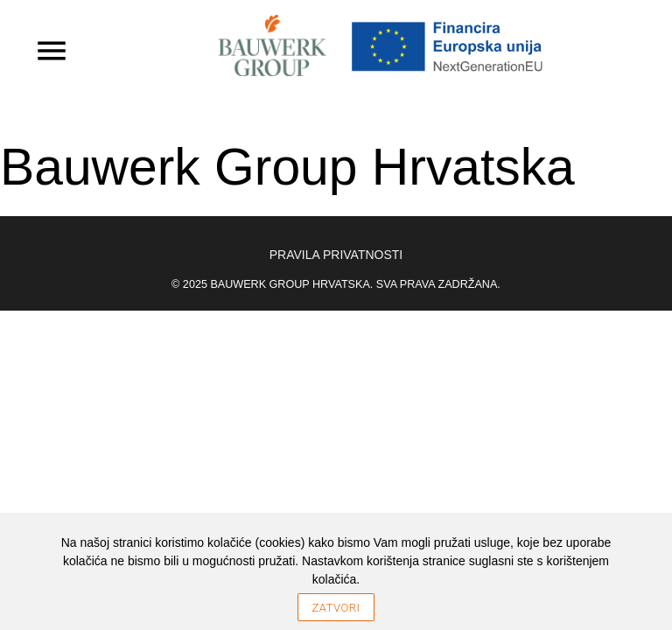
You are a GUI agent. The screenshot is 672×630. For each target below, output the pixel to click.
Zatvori (336, 608)
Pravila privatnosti (336, 255)
